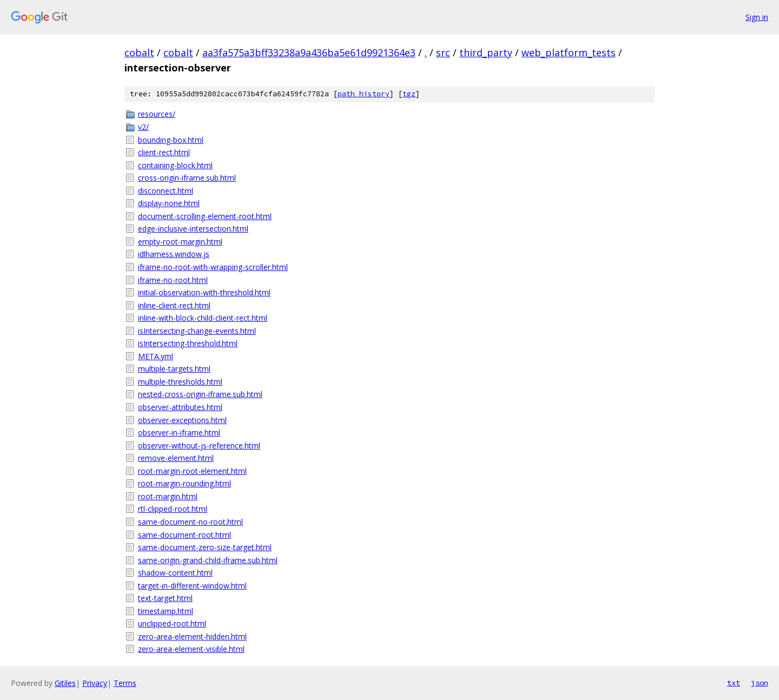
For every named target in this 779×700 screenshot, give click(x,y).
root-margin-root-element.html (192, 471)
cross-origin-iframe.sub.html (187, 178)
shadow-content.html (175, 573)
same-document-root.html (184, 535)
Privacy (95, 683)
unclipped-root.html (172, 623)
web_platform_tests (569, 52)
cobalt (139, 52)
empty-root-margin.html (180, 242)
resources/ (157, 114)
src (443, 52)
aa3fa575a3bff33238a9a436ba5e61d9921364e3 (309, 52)
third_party (486, 52)
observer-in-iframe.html (179, 432)
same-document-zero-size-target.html (205, 547)
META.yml (156, 356)
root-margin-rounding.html (184, 483)
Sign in (757, 17)
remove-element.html (176, 458)
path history (364, 94)
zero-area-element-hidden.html (192, 636)
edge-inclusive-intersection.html (193, 229)
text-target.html (165, 598)
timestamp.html (166, 611)
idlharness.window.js (174, 254)
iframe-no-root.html (173, 280)
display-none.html (169, 203)
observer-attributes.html (180, 407)
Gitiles (65, 683)
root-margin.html (168, 496)
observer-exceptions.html (182, 420)
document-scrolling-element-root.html (205, 216)
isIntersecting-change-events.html (197, 331)
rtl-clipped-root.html (173, 509)
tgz (409, 94)
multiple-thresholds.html (180, 382)
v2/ (143, 127)
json (760, 683)
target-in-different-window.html (192, 586)
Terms (125, 683)
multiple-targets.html (174, 369)
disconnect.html (166, 191)
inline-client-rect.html (174, 305)
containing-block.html (175, 165)
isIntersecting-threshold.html (188, 343)
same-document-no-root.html (190, 522)
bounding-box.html (171, 140)
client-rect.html (164, 152)
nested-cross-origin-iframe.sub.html (200, 394)
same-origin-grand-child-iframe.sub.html (208, 560)
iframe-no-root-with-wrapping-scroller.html (213, 267)
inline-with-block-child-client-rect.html (203, 318)
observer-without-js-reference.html (199, 445)
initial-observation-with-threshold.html (204, 292)
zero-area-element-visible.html (191, 649)
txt (734, 683)
